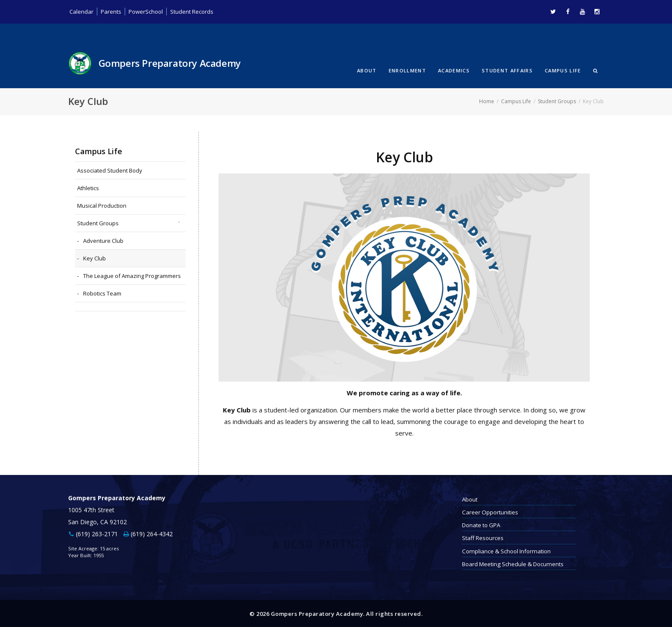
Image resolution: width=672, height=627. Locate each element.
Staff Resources (483, 537)
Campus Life (563, 70)
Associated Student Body (110, 170)
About (367, 70)
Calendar (82, 11)
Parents (112, 11)
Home (487, 101)
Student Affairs (507, 70)
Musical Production (102, 205)
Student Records (197, 11)
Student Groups (557, 101)
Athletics (88, 188)
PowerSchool (148, 11)
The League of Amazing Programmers (132, 275)
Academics (454, 70)
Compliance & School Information (506, 550)
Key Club (94, 258)
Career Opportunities (490, 512)
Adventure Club (103, 240)
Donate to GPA (481, 525)
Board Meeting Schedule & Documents (513, 564)
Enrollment (407, 70)
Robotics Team (102, 293)
